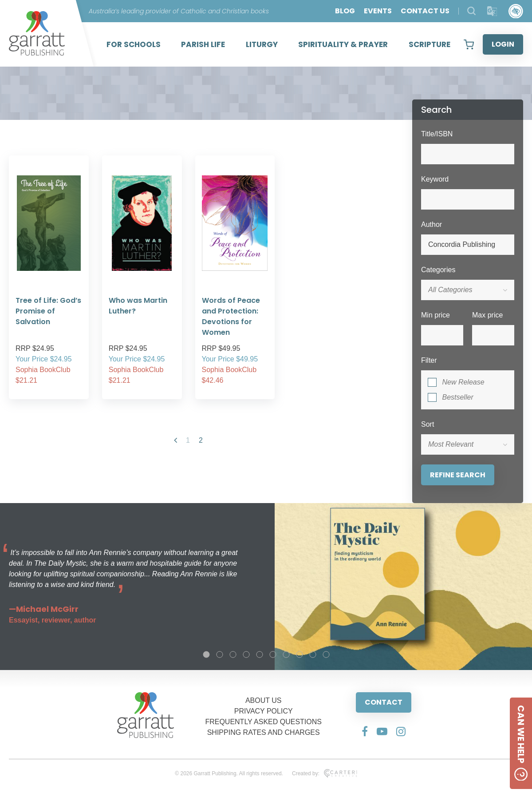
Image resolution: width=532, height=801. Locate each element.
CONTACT (384, 702)
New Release (463, 382)
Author (432, 224)
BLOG (345, 11)
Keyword (435, 179)
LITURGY (262, 44)
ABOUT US (264, 700)
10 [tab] (326, 654)
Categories (438, 270)
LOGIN (503, 44)
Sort (428, 424)
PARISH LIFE (203, 44)
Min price (435, 315)
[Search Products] (471, 11)
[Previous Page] (175, 440)
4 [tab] (246, 654)
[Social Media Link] (365, 731)
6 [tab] (273, 654)
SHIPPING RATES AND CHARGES (264, 732)
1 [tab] (206, 654)
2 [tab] (220, 654)
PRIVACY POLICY (264, 711)
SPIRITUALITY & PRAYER (343, 44)
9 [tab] (313, 654)
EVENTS (378, 11)
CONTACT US (425, 11)
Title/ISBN (437, 134)
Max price (487, 315)
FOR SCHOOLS (134, 44)
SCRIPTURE (430, 44)
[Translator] (492, 11)
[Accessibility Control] (516, 11)
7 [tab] (286, 654)
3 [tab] (233, 654)
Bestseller (457, 397)
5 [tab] (260, 654)
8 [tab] (299, 654)
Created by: (325, 773)
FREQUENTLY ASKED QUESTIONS (263, 722)
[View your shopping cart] (469, 44)
